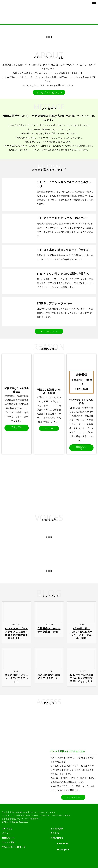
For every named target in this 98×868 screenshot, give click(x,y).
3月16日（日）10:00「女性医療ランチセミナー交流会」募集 (81, 633)
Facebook (60, 844)
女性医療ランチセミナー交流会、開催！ (49, 629)
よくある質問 (57, 828)
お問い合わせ (57, 838)
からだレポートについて (14, 847)
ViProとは (7, 828)
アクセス (55, 833)
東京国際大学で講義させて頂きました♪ (49, 676)
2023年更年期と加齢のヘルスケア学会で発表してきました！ (81, 677)
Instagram (60, 850)
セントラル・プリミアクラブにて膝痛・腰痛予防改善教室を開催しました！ (17, 633)
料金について (8, 838)
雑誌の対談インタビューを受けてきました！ (17, 677)
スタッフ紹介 (8, 842)
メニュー (6, 833)
